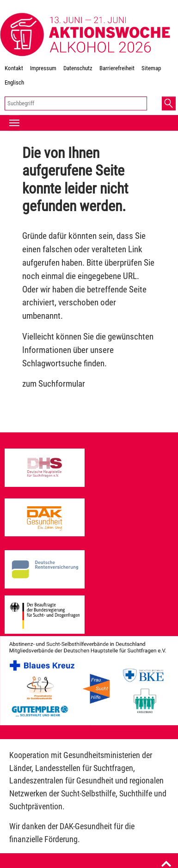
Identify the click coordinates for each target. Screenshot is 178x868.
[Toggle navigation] (14, 123)
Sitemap (151, 68)
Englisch (14, 82)
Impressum (43, 68)
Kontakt (14, 68)
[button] (169, 103)
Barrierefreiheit (117, 68)
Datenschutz (78, 68)
